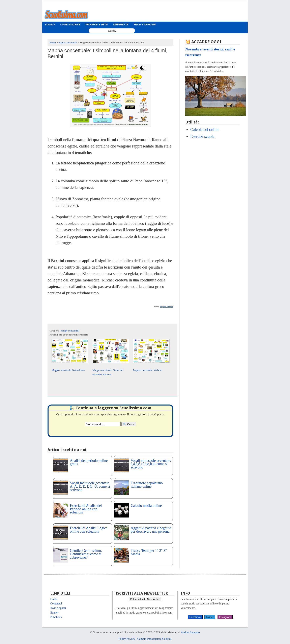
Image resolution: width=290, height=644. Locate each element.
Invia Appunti (58, 608)
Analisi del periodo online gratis (89, 462)
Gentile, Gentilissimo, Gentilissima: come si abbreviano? (86, 554)
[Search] (129, 424)
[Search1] (113, 31)
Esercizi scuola (202, 136)
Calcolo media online (146, 506)
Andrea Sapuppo (190, 632)
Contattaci (56, 604)
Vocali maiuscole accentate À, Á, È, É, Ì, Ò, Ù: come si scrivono (90, 486)
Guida (54, 599)
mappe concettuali (70, 331)
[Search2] (103, 424)
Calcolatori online (205, 130)
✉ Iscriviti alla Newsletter (145, 599)
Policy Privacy (127, 639)
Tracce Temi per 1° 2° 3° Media (149, 552)
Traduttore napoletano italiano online (147, 485)
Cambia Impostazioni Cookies (154, 639)
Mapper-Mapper (167, 307)
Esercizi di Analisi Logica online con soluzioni (89, 530)
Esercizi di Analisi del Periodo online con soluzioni (86, 509)
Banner (54, 613)
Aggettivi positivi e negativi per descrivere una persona (151, 530)
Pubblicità (56, 617)
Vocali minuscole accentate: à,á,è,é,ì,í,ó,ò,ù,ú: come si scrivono (151, 464)
